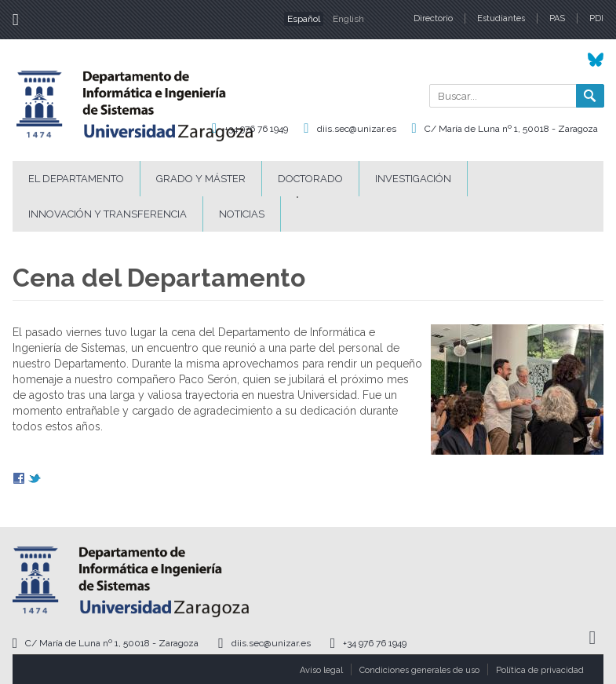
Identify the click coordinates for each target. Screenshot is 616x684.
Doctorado (310, 179)
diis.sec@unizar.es (357, 129)
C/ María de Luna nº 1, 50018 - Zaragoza (511, 129)
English (348, 19)
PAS (557, 18)
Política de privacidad (540, 670)
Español (304, 19)
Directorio (433, 18)
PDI (596, 18)
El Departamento (76, 179)
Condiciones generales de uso (419, 670)
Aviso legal (321, 670)
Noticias (242, 214)
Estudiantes (501, 18)
